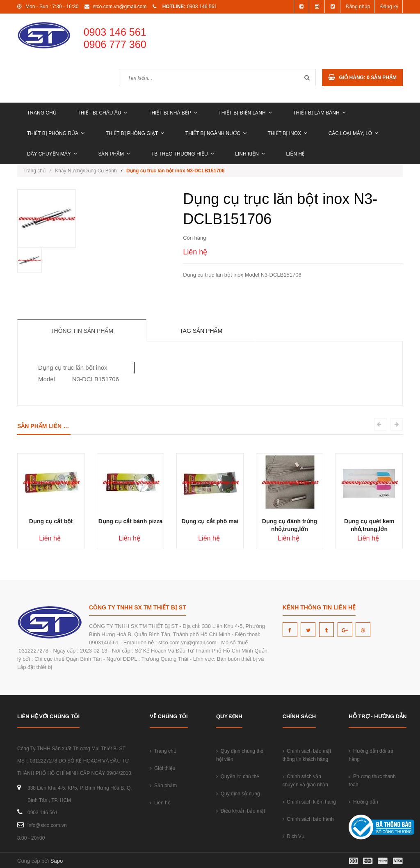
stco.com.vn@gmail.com (120, 7)
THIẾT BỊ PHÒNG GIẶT (135, 133)
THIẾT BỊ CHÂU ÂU (102, 113)
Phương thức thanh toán (372, 781)
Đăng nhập (358, 7)
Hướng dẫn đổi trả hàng (371, 755)
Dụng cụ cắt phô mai (210, 521)
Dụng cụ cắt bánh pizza (131, 521)
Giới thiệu (162, 768)
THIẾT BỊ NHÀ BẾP (173, 113)
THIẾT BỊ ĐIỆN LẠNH (245, 113)
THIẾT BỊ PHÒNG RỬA (56, 133)
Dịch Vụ (293, 836)
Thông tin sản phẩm (82, 331)
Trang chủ (42, 113)
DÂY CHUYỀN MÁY (52, 154)
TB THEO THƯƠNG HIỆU (183, 154)
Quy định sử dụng (238, 794)
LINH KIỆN (250, 154)
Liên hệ (296, 154)
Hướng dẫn (363, 802)
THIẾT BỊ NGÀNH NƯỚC (216, 133)
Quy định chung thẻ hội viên (240, 755)
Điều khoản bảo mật (241, 811)
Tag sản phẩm (201, 331)
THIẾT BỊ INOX (288, 133)
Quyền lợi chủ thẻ (238, 776)
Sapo (57, 861)
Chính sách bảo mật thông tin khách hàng (307, 755)
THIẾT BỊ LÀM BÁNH (319, 113)
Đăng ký (389, 7)
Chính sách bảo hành (308, 819)
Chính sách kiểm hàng (309, 802)
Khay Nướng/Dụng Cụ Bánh (86, 171)
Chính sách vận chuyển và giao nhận (305, 781)
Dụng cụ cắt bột (51, 521)
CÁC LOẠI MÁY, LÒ (353, 133)
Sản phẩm (114, 154)
